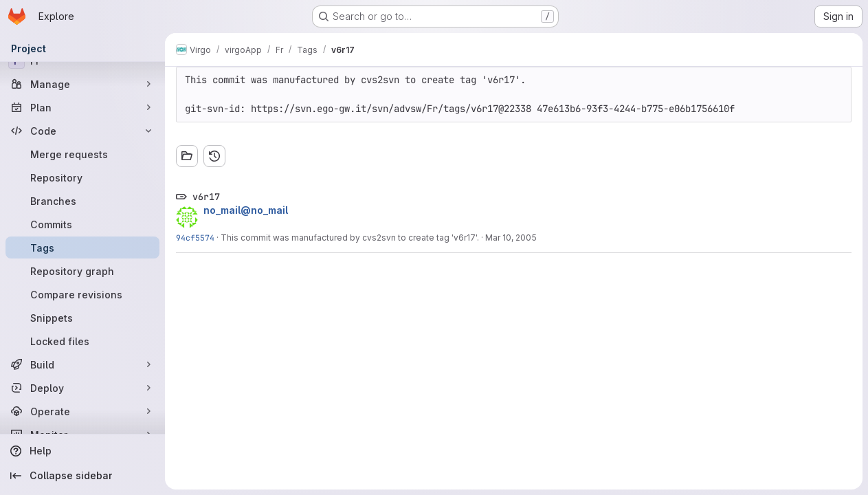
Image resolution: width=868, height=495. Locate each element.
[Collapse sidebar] (82, 476)
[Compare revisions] (82, 294)
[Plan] (82, 107)
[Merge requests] (82, 154)
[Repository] (82, 177)
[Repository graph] (82, 271)
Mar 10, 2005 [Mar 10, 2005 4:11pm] (511, 238)
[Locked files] (82, 341)
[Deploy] (82, 388)
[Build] (82, 364)
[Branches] (82, 201)
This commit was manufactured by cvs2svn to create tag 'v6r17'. (350, 238)
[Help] (82, 451)
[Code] (82, 131)
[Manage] (82, 84)
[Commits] (82, 224)
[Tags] (82, 247)
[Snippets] (82, 318)
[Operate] (82, 411)
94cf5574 (195, 238)
